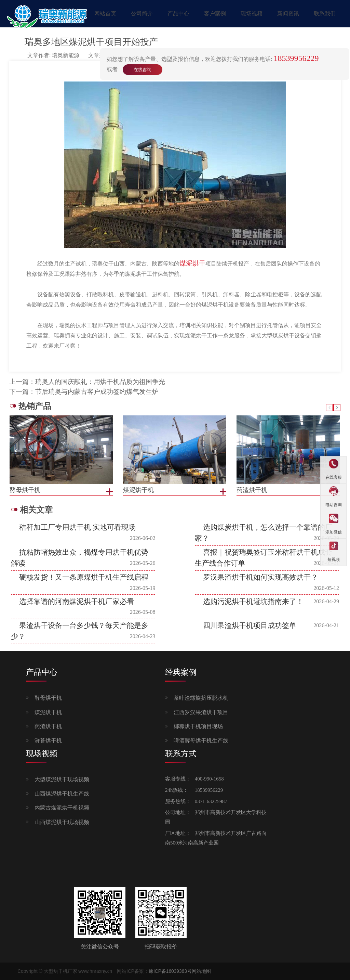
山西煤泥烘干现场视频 (62, 822)
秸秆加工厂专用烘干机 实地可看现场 (77, 527)
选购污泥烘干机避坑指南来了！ (253, 602)
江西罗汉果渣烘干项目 (201, 712)
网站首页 (105, 14)
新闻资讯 (288, 14)
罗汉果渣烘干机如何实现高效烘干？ (260, 577)
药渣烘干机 (48, 726)
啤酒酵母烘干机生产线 (201, 741)
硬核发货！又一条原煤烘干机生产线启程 (84, 577)
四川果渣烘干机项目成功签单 (250, 626)
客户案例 (215, 14)
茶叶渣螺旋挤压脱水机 (201, 698)
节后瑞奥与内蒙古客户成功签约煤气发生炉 (97, 392)
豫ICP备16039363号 (170, 971)
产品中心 (178, 14)
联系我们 (325, 14)
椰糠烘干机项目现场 (198, 726)
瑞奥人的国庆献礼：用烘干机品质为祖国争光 (100, 382)
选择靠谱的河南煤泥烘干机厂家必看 (77, 602)
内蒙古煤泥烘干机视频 (62, 808)
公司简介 (142, 14)
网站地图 (201, 971)
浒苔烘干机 (48, 741)
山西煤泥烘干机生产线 (62, 794)
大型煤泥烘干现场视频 (62, 779)
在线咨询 (143, 70)
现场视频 (252, 14)
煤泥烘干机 (48, 712)
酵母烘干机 (48, 698)
